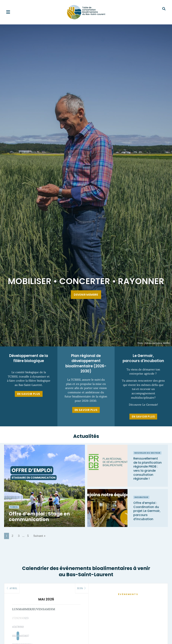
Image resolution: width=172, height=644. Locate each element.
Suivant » (39, 536)
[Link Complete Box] (45, 486)
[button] (8, 12)
